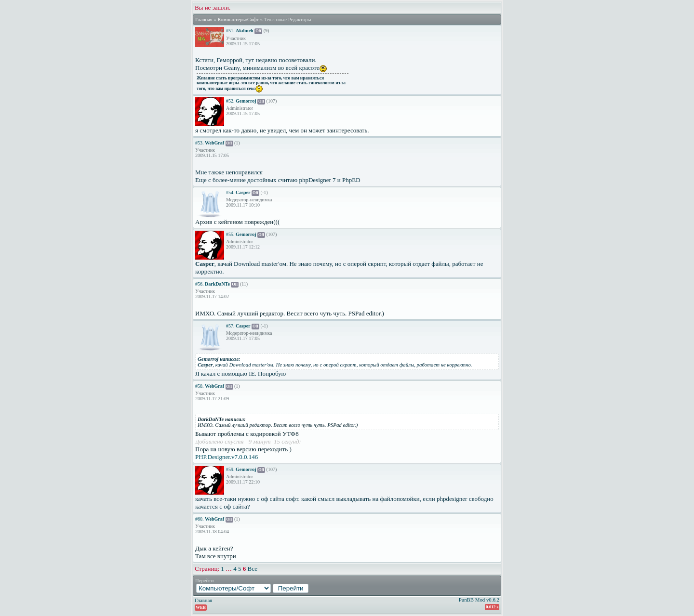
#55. (230, 234)
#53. (200, 143)
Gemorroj (246, 101)
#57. (230, 326)
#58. (200, 386)
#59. (230, 469)
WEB (201, 607)
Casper (243, 192)
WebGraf (214, 143)
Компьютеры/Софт (238, 20)
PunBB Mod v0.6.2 (479, 600)
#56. (200, 284)
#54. (230, 192)
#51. (230, 31)
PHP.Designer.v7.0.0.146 (227, 457)
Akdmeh (245, 31)
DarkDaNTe (217, 284)
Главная (204, 20)
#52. (230, 101)
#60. (200, 519)
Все (253, 569)
